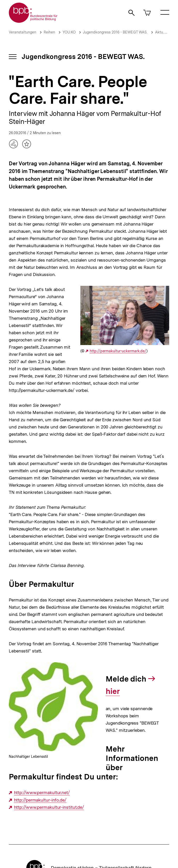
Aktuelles (163, 32)
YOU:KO (70, 32)
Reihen (49, 32)
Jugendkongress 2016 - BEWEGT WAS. (115, 32)
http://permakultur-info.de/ (40, 800)
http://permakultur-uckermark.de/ (118, 351)
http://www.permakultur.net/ (42, 793)
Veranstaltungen (22, 32)
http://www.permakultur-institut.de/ (49, 807)
